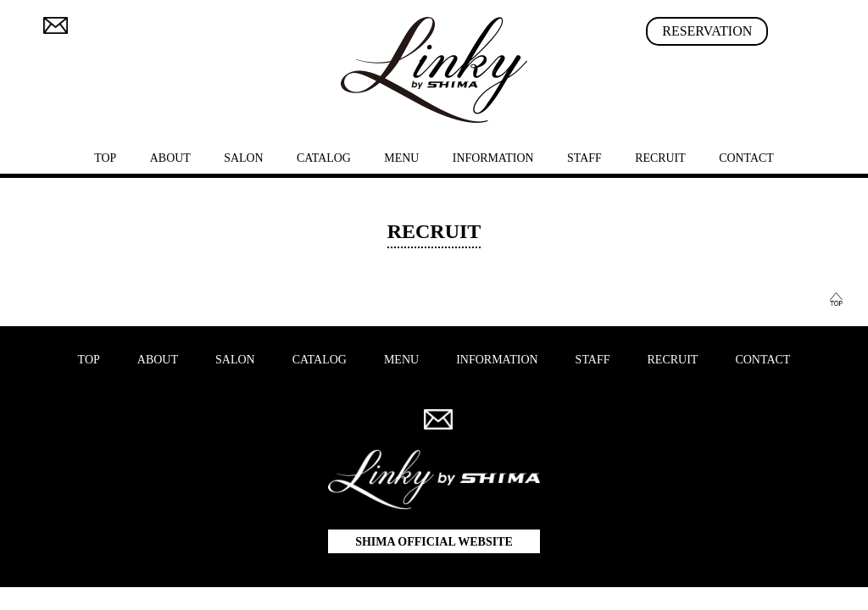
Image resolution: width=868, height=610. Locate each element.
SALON (243, 158)
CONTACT (746, 158)
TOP (105, 158)
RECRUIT (660, 158)
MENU (401, 158)
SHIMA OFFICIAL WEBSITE (434, 542)
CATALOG (324, 158)
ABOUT (170, 158)
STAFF (584, 158)
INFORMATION (493, 158)
